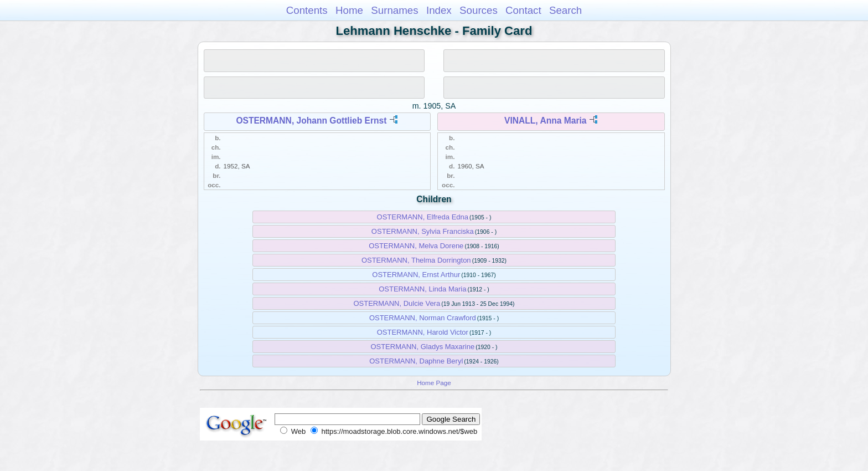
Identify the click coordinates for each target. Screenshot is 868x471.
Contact (523, 10)
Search (565, 10)
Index (439, 10)
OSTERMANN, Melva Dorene (416, 246)
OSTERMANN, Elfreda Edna (423, 217)
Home (349, 10)
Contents (307, 10)
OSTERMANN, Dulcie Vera (397, 303)
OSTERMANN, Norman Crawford (423, 318)
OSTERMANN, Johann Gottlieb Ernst (311, 121)
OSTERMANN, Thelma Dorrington (416, 260)
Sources (479, 10)
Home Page (434, 383)
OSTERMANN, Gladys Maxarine (422, 347)
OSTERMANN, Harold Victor (423, 332)
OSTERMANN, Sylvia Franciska (423, 231)
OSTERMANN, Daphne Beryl (416, 361)
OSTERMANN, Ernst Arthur (416, 275)
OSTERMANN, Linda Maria (422, 289)
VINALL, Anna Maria (545, 121)
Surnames (394, 10)
